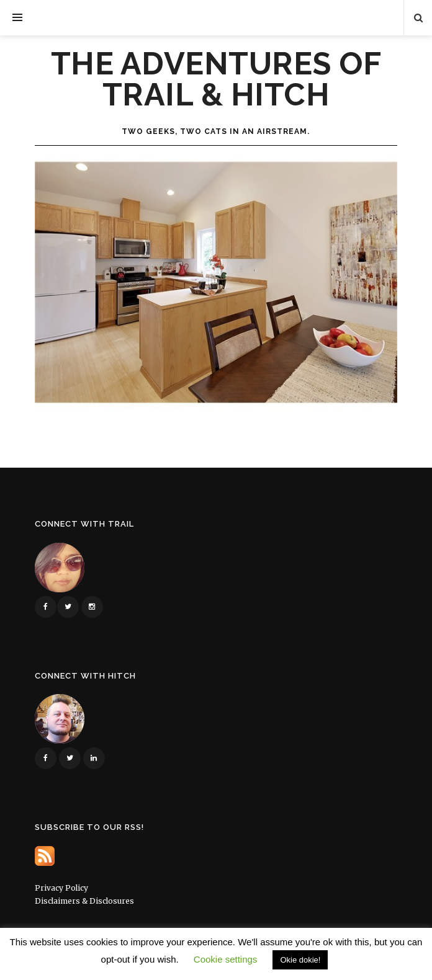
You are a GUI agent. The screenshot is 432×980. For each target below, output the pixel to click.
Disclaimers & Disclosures (84, 901)
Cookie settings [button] (226, 959)
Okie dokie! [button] (300, 960)
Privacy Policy (61, 888)
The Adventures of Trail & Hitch (216, 79)
